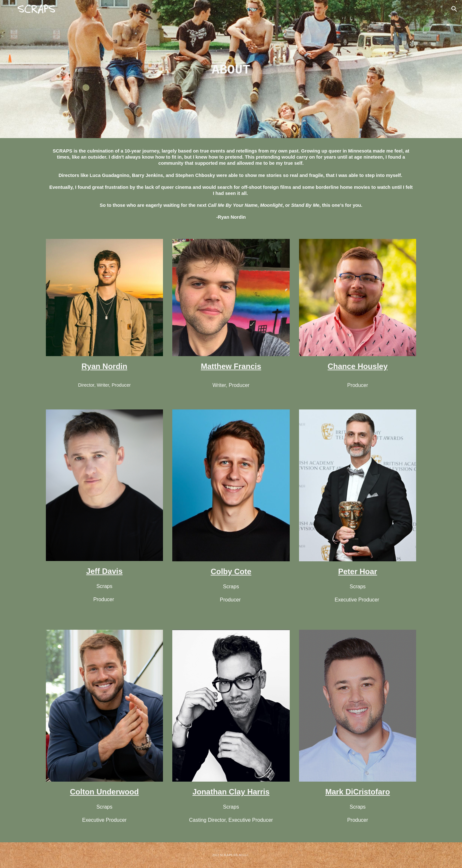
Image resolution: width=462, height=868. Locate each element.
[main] (231, 69)
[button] (454, 9)
